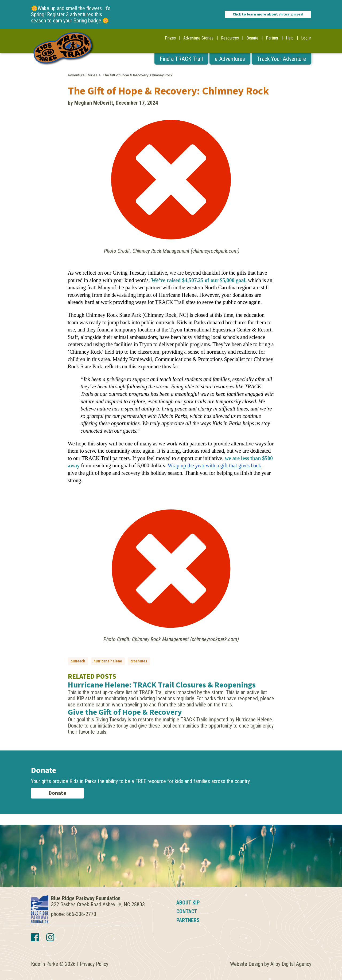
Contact (187, 911)
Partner (272, 38)
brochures (139, 661)
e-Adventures (230, 59)
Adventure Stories (198, 38)
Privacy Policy (94, 964)
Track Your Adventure (281, 59)
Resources (230, 38)
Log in (306, 38)
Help (290, 38)
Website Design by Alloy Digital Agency (271, 964)
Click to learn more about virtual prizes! (268, 14)
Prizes (170, 38)
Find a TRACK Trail (181, 59)
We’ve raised (167, 280)
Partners (188, 920)
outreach (78, 661)
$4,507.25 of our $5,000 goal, (214, 280)
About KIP (188, 903)
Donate (252, 38)
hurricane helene (108, 661)
